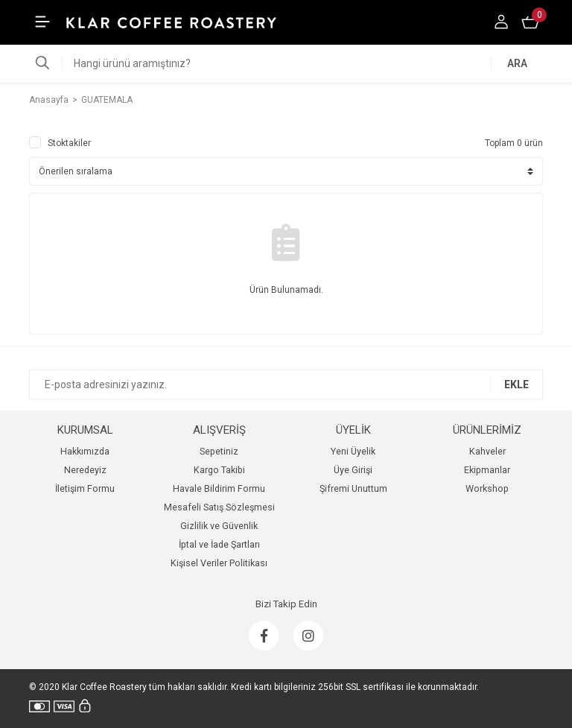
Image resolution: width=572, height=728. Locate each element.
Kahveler (487, 451)
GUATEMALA (107, 100)
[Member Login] (503, 22)
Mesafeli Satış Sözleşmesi (219, 507)
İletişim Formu (85, 488)
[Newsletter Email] (286, 384)
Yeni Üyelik (353, 451)
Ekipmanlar (487, 470)
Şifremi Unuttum (353, 488)
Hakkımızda (85, 451)
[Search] (286, 63)
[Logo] (171, 22)
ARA (517, 63)
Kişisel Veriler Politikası (219, 563)
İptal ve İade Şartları (219, 544)
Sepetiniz (219, 451)
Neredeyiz (85, 470)
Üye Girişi (353, 470)
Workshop (487, 488)
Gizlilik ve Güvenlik (219, 526)
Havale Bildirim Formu (219, 488)
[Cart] (532, 22)
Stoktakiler (69, 143)
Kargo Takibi (219, 470)
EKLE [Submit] (517, 384)
